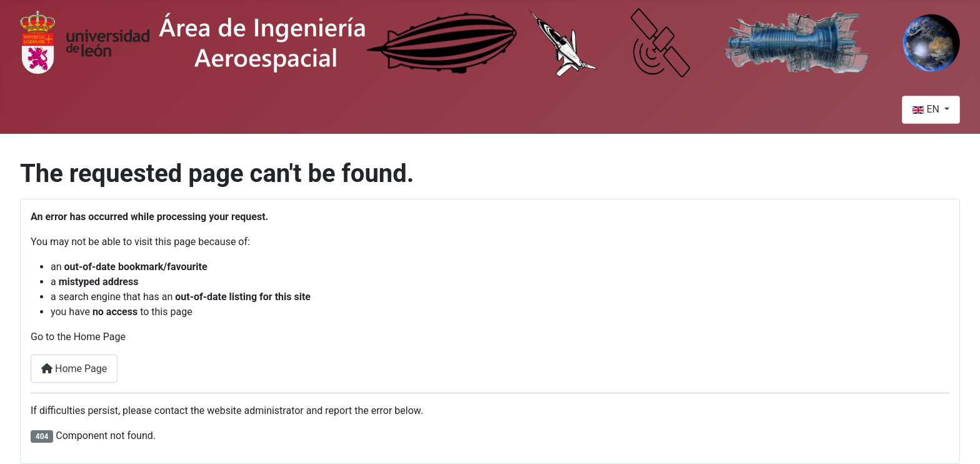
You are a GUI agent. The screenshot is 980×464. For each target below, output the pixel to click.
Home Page (74, 369)
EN (927, 109)
